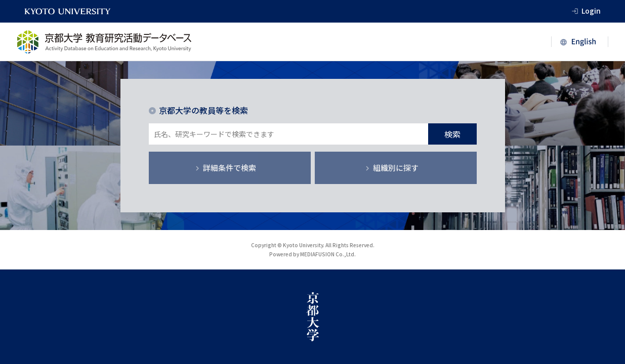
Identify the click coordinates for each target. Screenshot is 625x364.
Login (591, 11)
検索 (452, 134)
